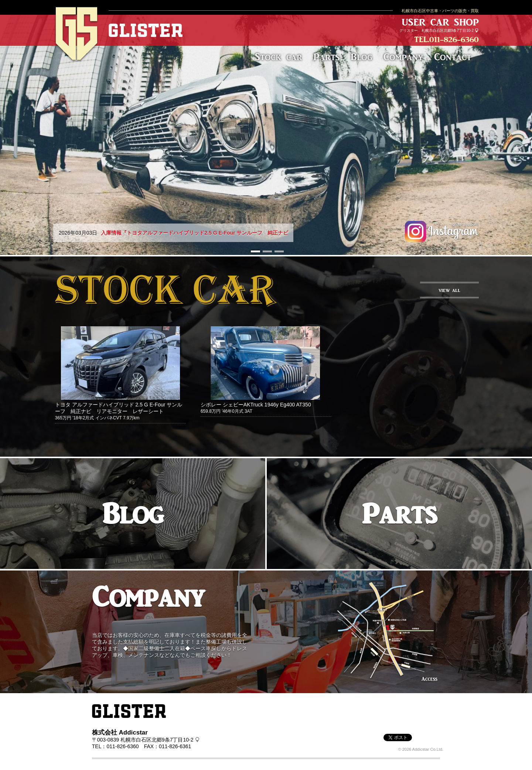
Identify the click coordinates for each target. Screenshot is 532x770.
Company (403, 57)
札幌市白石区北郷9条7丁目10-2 (448, 30)
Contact (453, 57)
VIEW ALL (449, 290)
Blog (362, 57)
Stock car (279, 57)
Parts (326, 57)
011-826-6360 (454, 39)
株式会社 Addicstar (120, 732)
